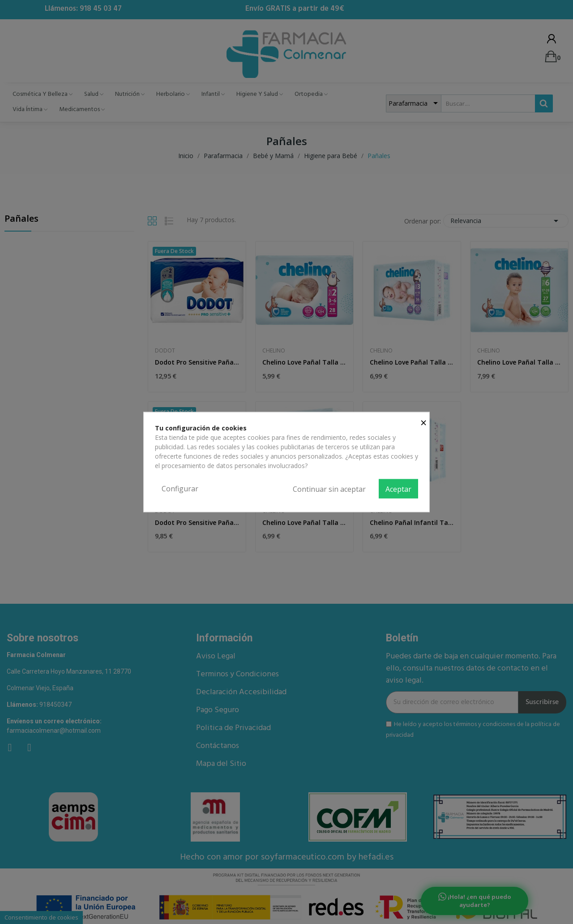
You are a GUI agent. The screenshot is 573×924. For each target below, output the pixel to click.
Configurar (180, 488)
